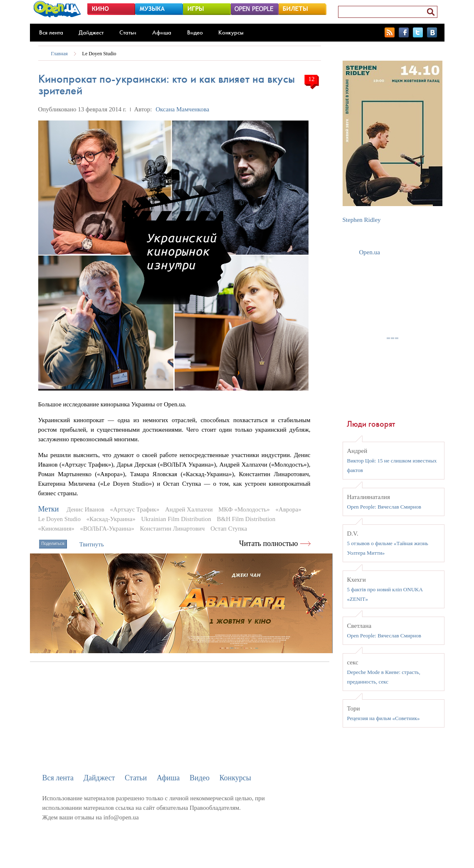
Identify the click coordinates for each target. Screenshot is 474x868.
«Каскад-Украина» (111, 519)
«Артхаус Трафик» (135, 509)
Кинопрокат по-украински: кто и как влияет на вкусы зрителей (167, 85)
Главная (59, 54)
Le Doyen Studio (99, 54)
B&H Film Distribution (246, 519)
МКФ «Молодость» (244, 509)
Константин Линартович (172, 529)
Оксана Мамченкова (182, 109)
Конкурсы (231, 32)
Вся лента (51, 32)
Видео (195, 32)
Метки (49, 509)
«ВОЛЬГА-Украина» (107, 529)
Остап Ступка (229, 529)
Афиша (162, 32)
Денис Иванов (85, 509)
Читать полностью (269, 543)
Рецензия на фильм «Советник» (384, 718)
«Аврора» (289, 509)
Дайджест (91, 32)
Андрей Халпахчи (189, 509)
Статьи (128, 32)
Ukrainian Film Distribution (176, 519)
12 (312, 79)
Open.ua (370, 252)
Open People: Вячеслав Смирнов (384, 507)
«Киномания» (56, 529)
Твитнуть (92, 544)
